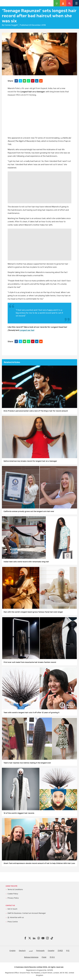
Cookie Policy (13, 894)
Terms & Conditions (15, 890)
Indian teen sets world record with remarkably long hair (26, 562)
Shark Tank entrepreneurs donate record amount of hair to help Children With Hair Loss (39, 863)
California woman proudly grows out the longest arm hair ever (29, 511)
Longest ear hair (27, 330)
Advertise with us (17, 917)
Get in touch (12, 909)
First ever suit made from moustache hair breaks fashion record (30, 662)
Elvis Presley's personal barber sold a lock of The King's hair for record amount (36, 411)
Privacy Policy (13, 898)
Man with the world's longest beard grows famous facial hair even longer (33, 612)
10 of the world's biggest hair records (19, 813)
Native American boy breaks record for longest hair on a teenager (30, 461)
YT (39, 117)
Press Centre (13, 922)
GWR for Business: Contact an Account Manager (27, 913)
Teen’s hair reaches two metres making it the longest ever (27, 763)
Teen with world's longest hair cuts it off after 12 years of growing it (31, 713)
